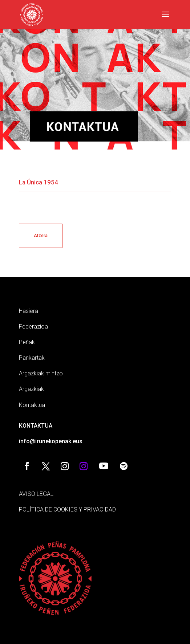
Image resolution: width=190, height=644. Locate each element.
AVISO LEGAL (36, 494)
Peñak (27, 342)
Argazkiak (31, 389)
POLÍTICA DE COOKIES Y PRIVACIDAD (67, 510)
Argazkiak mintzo (41, 373)
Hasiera (29, 311)
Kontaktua (32, 405)
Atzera (41, 236)
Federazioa (33, 327)
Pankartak (32, 358)
